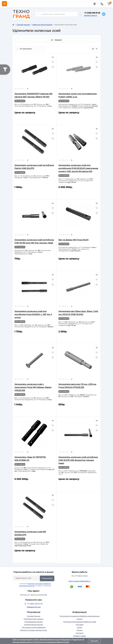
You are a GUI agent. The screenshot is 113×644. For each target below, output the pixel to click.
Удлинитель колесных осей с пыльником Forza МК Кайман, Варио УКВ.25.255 (33, 387)
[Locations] (94, 4)
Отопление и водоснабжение (34, 627)
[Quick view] (53, 57)
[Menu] (4, 4)
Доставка (80, 625)
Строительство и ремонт (34, 619)
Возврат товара (80, 636)
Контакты (80, 633)
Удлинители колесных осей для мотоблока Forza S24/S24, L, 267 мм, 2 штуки (33, 314)
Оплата (80, 630)
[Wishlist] (53, 62)
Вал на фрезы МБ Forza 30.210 (73, 240)
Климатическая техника (33, 625)
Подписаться (47, 578)
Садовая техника (23, 25)
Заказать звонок (91, 15)
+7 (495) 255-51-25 (92, 13)
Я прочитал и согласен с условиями (34, 585)
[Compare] (53, 67)
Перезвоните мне (34, 607)
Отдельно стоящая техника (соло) (33, 630)
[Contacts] (102, 4)
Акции (80, 627)
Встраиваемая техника (34, 622)
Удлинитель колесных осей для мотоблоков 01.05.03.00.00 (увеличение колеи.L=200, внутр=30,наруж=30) (78, 168)
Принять (94, 641)
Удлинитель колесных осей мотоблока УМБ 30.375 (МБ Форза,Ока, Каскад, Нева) (78, 460)
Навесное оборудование (42, 25)
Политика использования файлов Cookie (80, 622)
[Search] (38, 14)
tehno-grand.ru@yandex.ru (79, 581)
